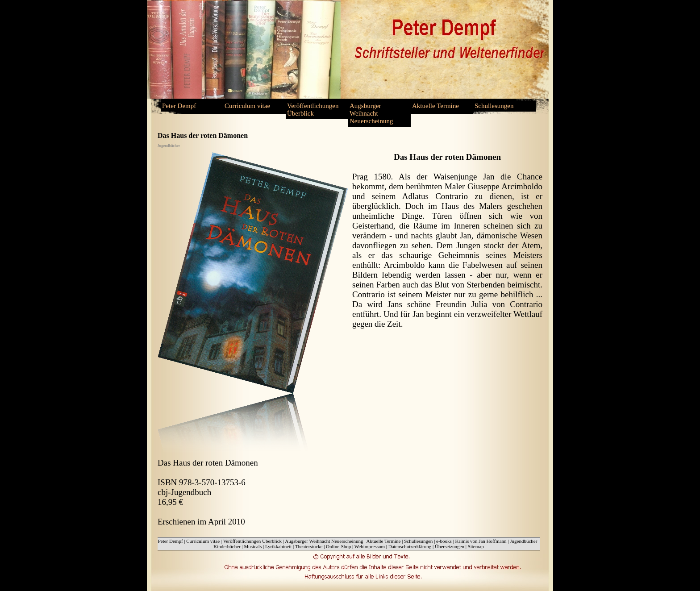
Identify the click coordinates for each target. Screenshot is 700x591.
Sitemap (476, 546)
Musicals (253, 546)
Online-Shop (338, 546)
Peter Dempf (179, 106)
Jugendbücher (523, 541)
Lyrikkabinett (278, 546)
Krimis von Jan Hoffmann (481, 541)
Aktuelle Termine (435, 106)
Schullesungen (494, 106)
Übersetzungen (450, 546)
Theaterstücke (309, 546)
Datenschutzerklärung (410, 546)
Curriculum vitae (247, 106)
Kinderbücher (227, 546)
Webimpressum (370, 546)
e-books (444, 541)
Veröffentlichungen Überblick (313, 110)
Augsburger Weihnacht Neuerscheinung (371, 113)
